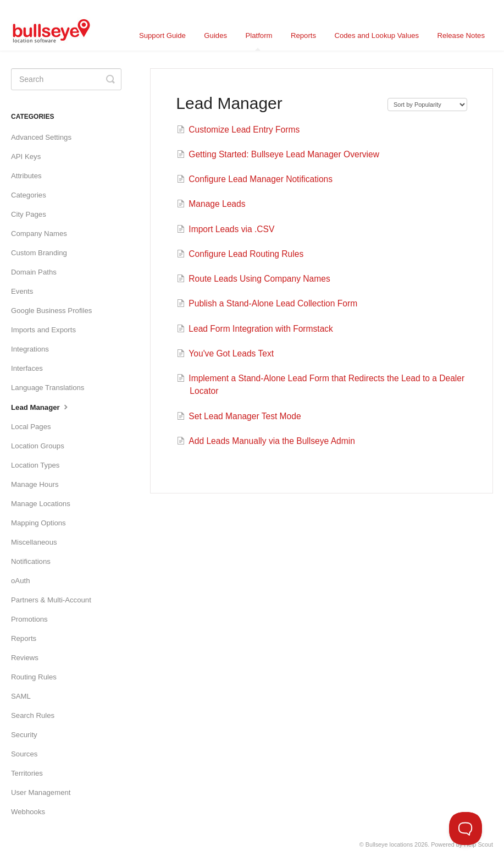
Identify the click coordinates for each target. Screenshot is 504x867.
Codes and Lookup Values (376, 35)
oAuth (20, 581)
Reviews (25, 658)
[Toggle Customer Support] (466, 828)
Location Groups (38, 446)
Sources (24, 754)
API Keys (26, 157)
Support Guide (162, 35)
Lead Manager (41, 407)
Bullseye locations (389, 844)
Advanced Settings (41, 137)
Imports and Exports (43, 330)
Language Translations (48, 388)
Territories (27, 773)
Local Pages (31, 427)
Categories (29, 195)
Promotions (29, 619)
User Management (41, 792)
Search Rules (33, 715)
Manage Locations (41, 504)
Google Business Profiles (51, 311)
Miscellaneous (34, 542)
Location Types (35, 465)
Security (24, 735)
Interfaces (27, 368)
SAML (21, 696)
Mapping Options (38, 523)
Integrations (30, 349)
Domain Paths (34, 272)
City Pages (29, 214)
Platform (259, 41)
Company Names (39, 234)
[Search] (66, 79)
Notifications (31, 561)
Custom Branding (39, 253)
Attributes (26, 176)
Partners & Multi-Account (51, 600)
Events (22, 291)
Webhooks (28, 812)
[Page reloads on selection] (427, 105)
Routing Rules (34, 677)
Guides (215, 35)
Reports (303, 35)
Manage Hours (35, 484)
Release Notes (461, 35)
